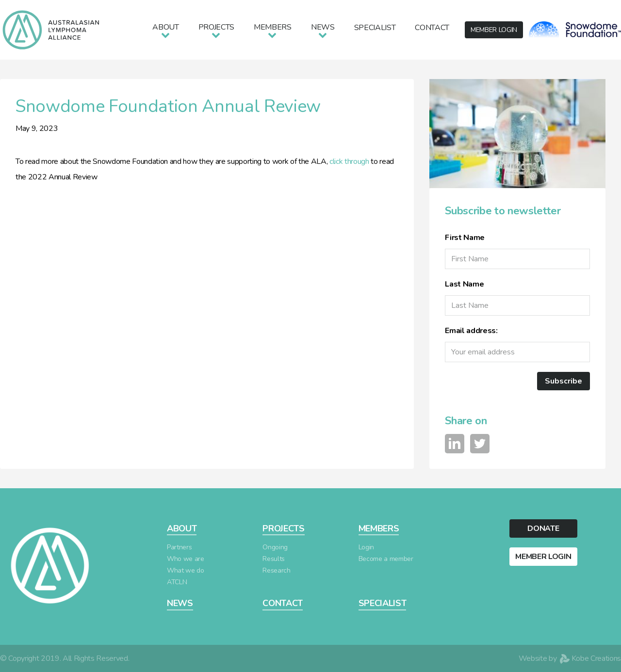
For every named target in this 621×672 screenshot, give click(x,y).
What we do (186, 570)
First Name (465, 238)
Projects (216, 27)
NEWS (180, 603)
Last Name (464, 284)
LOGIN (494, 30)
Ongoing (275, 547)
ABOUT (182, 528)
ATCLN (177, 582)
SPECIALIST (383, 603)
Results (274, 559)
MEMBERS (379, 528)
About (165, 27)
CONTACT (283, 603)
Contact (432, 28)
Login (366, 547)
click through (349, 161)
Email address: (471, 331)
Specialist (375, 28)
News (323, 27)
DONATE (543, 528)
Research (276, 570)
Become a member (386, 559)
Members (273, 27)
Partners (179, 547)
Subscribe (564, 381)
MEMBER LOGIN (543, 557)
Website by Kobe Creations (570, 658)
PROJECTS (283, 528)
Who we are (186, 559)
